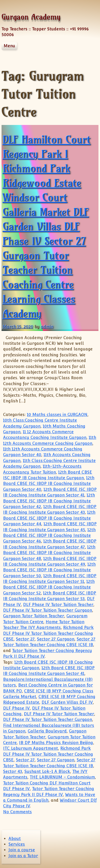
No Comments (17, 812)
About (15, 839)
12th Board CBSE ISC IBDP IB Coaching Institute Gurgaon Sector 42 (49, 501)
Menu (9, 46)
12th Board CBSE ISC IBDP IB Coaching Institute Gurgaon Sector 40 (49, 484)
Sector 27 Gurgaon (56, 639)
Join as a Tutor (23, 856)
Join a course (22, 850)
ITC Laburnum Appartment (31, 748)
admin (47, 327)
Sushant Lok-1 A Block (47, 771)
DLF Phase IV (16, 708)
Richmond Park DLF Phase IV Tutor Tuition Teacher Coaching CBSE (48, 633)
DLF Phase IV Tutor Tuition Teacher (58, 605)
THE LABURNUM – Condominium (62, 777)
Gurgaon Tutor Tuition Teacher (34, 616)
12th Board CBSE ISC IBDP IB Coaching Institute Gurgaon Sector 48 (49, 553)
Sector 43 (13, 771)
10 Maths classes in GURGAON (57, 415)
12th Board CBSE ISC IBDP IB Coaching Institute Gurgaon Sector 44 (49, 518)
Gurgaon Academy (31, 17)
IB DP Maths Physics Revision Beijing (56, 743)
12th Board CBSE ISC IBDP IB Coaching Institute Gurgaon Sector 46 (49, 536)
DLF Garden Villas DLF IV (67, 702)
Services (17, 844)
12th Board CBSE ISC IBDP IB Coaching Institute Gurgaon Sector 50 (49, 570)
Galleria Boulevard (47, 731)
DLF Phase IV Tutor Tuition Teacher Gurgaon (48, 610)
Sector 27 (25, 639)
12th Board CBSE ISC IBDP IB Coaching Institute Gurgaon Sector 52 (49, 587)
